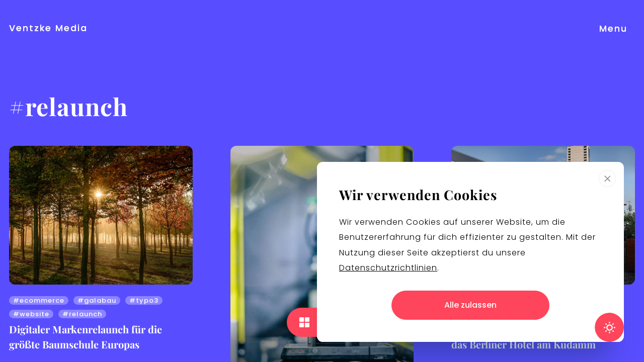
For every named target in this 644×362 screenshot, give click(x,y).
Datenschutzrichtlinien (388, 268)
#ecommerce (39, 300)
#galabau (97, 300)
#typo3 (144, 300)
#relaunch (82, 314)
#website (31, 314)
